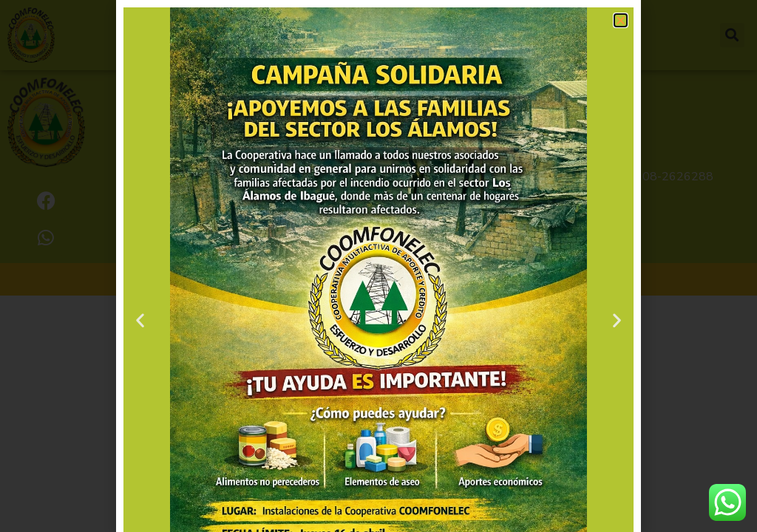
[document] (378, 266)
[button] (621, 20)
